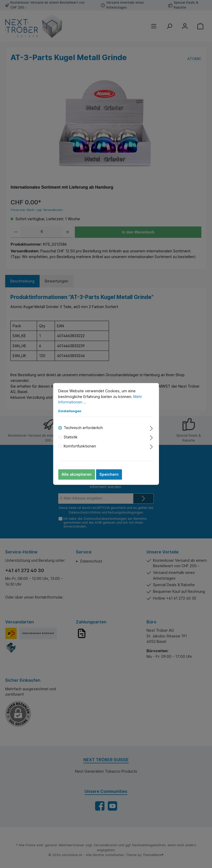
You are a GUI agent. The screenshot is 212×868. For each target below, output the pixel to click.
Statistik (71, 437)
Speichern (109, 475)
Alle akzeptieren (77, 475)
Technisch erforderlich (83, 428)
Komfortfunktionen (80, 446)
